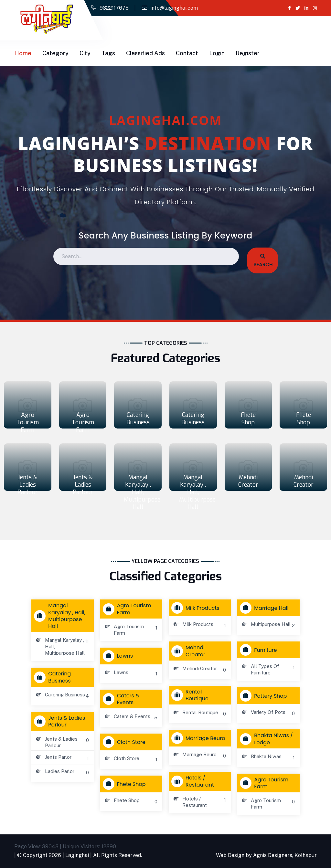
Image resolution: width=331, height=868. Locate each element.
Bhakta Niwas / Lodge (268, 739)
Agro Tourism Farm (28, 422)
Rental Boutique (191, 695)
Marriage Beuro (200, 738)
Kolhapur (306, 855)
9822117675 (114, 8)
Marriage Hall (266, 608)
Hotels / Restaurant (194, 781)
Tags (108, 53)
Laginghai (77, 855)
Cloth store (126, 742)
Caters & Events (123, 699)
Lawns (119, 656)
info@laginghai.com (174, 8)
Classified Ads (145, 53)
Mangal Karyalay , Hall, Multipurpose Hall (142, 492)
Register (248, 53)
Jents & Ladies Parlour (28, 485)
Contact (187, 53)
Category (55, 53)
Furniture (260, 650)
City (85, 53)
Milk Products (197, 608)
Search (263, 261)
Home (23, 53)
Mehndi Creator (248, 481)
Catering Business (138, 419)
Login (217, 53)
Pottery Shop (265, 696)
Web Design (230, 855)
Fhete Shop (248, 419)
